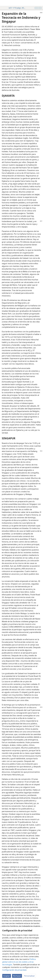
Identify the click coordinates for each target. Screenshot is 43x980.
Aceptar (7, 976)
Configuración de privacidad (14, 970)
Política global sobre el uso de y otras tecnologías (19, 962)
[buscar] (40, 3)
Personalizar (29, 976)
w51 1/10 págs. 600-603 (16, 8)
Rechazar (17, 976)
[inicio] (3, 3)
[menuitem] (3, 3)
